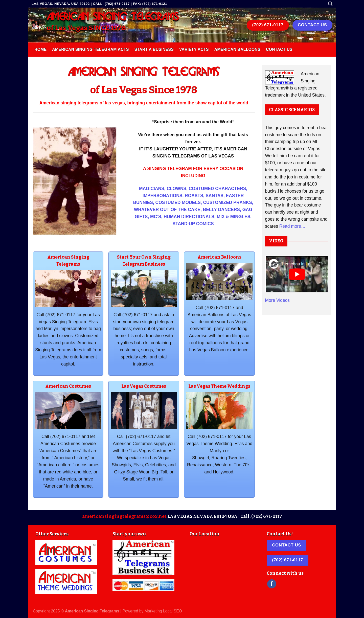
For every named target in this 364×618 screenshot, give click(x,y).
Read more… (292, 226)
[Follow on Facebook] (272, 584)
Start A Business (154, 49)
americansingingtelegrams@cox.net (124, 517)
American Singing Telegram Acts (90, 49)
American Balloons (237, 49)
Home (40, 49)
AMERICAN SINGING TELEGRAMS (113, 17)
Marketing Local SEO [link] (163, 611)
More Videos (278, 300)
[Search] (330, 4)
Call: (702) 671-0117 (261, 517)
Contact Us (279, 49)
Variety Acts (194, 49)
